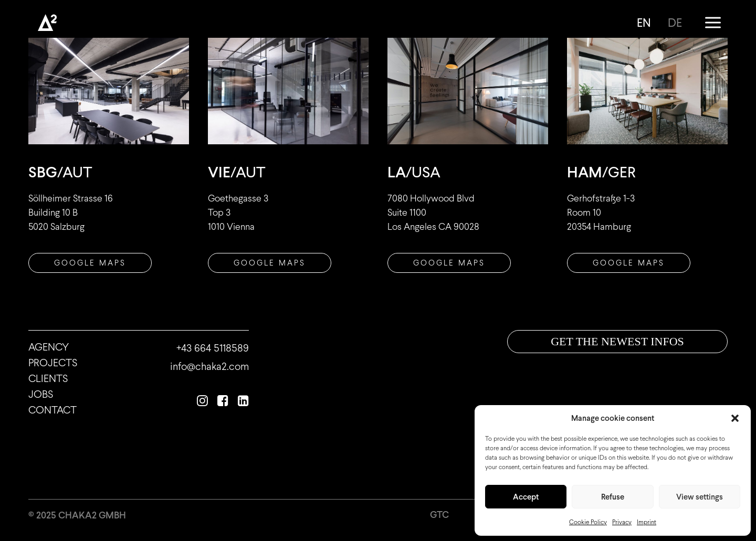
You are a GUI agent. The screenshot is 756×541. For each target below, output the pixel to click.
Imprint (647, 522)
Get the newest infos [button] (617, 341)
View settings (700, 497)
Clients (48, 378)
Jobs (41, 394)
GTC (439, 515)
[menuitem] (648, 23)
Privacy (622, 522)
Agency (49, 347)
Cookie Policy (588, 522)
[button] (735, 418)
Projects (53, 363)
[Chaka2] (47, 23)
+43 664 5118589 (213, 348)
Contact (52, 410)
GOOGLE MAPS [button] (629, 263)
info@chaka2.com (209, 366)
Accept (526, 497)
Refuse (613, 497)
